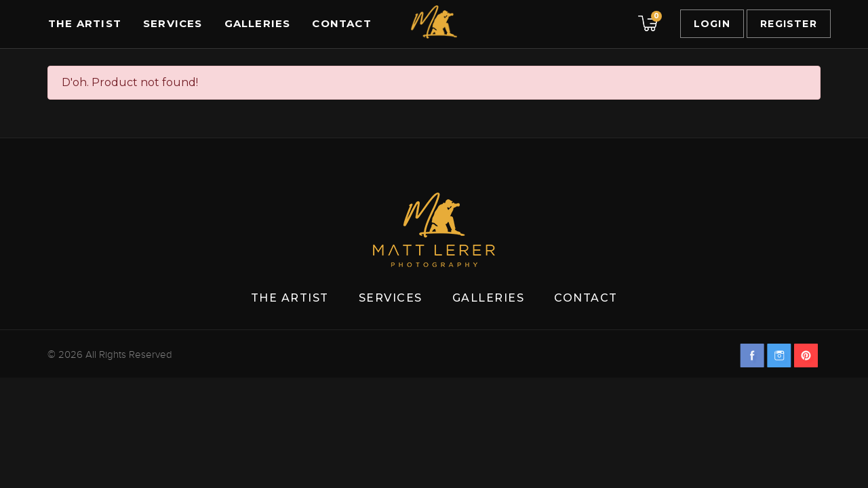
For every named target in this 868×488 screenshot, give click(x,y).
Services (173, 23)
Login (712, 24)
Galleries (258, 23)
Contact (341, 23)
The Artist (85, 23)
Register (789, 24)
